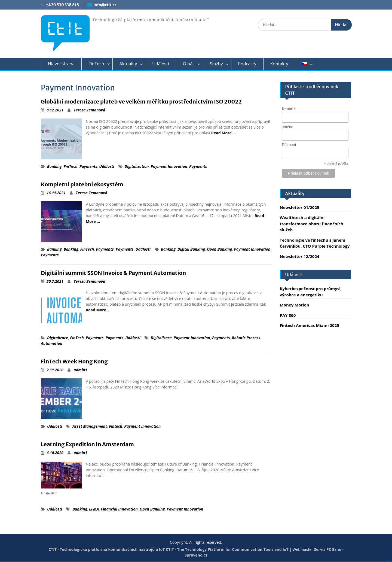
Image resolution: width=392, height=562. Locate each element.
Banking (54, 166)
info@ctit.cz (105, 5)
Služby (216, 64)
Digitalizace (58, 338)
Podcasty (247, 64)
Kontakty (279, 64)
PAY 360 (288, 315)
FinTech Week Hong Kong (74, 361)
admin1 (81, 370)
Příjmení (289, 145)
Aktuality (128, 64)
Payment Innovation (169, 166)
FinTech (96, 64)
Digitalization (137, 166)
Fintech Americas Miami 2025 (310, 325)
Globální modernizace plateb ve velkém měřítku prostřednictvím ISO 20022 (141, 101)
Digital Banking (191, 249)
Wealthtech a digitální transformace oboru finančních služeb (312, 224)
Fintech (116, 426)
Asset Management (90, 426)
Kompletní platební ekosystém (82, 184)
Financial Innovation (119, 509)
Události (160, 64)
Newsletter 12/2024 (300, 256)
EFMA (94, 509)
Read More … (224, 133)
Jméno (287, 127)
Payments (88, 166)
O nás (189, 64)
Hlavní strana (61, 64)
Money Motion (295, 305)
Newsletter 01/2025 (300, 207)
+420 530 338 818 (62, 5)
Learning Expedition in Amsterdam (87, 444)
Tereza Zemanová (90, 110)
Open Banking (219, 249)
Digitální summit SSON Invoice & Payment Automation (113, 273)
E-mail (289, 109)
